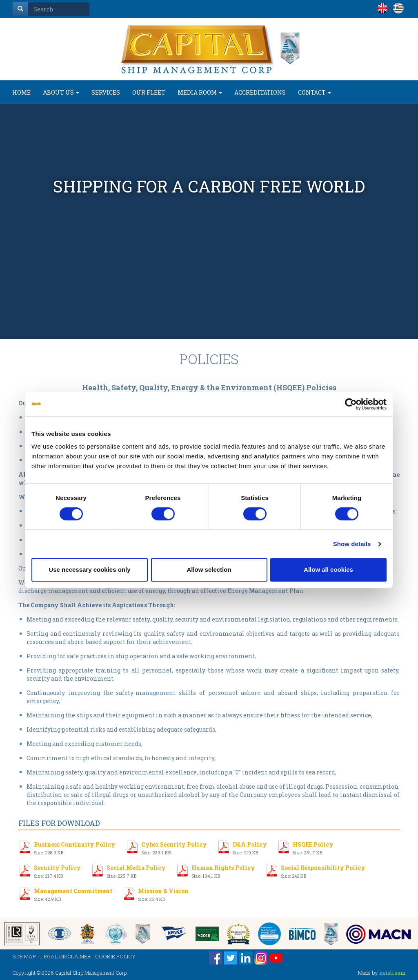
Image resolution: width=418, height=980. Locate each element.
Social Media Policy (136, 870)
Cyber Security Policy (174, 847)
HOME (21, 92)
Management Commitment (73, 894)
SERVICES (106, 92)
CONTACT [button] (315, 92)
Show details (352, 544)
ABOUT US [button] (61, 92)
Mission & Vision (163, 894)
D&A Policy (250, 847)
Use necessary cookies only (89, 570)
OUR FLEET (149, 92)
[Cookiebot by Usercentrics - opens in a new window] (351, 404)
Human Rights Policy (223, 870)
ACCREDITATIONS (260, 92)
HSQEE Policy (313, 847)
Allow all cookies (328, 570)
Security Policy (57, 870)
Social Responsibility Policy (323, 870)
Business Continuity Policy (75, 847)
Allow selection (209, 570)
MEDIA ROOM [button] (200, 92)
